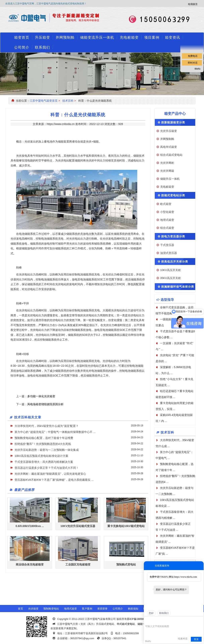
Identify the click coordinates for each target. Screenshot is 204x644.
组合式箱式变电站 (171, 155)
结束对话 (183, 639)
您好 (151, 613)
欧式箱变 (166, 204)
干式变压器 (167, 245)
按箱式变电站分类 (173, 195)
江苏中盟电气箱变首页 (44, 101)
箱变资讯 (173, 37)
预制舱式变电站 (126, 564)
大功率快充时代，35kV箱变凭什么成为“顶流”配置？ (47, 426)
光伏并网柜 (167, 163)
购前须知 (133, 609)
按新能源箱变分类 (173, 122)
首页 (21, 609)
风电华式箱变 (169, 147)
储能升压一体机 (170, 179)
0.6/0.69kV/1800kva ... (30, 526)
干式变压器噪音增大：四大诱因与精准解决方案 (44, 462)
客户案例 (87, 609)
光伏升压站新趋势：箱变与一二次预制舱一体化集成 (47, 450)
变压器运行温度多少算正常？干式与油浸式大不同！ (47, 468)
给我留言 (193, 4)
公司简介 (22, 47)
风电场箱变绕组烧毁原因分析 (45, 404)
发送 (196, 639)
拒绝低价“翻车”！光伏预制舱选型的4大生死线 (43, 444)
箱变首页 (22, 37)
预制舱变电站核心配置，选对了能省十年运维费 (44, 438)
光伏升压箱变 (169, 131)
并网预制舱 (65, 37)
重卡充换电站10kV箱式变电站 (126, 526)
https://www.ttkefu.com (186, 577)
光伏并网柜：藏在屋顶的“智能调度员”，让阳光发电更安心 (50, 474)
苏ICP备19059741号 (139, 619)
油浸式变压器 (169, 253)
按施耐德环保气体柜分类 (178, 287)
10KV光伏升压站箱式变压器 (78, 526)
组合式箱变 (167, 228)
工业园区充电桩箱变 (78, 564)
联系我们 (42, 47)
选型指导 (167, 300)
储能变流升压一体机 (97, 37)
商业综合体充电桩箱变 (30, 564)
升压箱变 (42, 37)
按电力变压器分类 (173, 236)
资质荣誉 (102, 609)
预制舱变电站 (51, 609)
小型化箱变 (167, 212)
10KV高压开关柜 (171, 270)
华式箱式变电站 (126, 624)
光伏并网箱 (167, 171)
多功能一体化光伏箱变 (41, 396)
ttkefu (198, 69)
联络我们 (164, 613)
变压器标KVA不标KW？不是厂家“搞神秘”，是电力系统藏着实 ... (54, 480)
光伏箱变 (33, 609)
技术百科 (68, 101)
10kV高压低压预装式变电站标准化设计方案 (41, 456)
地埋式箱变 (167, 220)
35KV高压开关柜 (171, 278)
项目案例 (152, 37)
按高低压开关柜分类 (175, 262)
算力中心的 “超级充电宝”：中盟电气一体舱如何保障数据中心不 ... (55, 432)
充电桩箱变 (129, 37)
